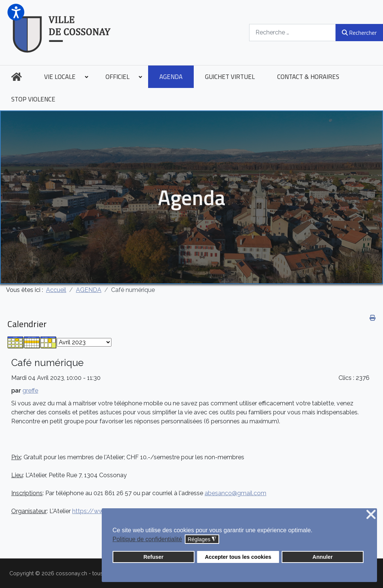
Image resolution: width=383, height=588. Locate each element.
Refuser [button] (153, 557)
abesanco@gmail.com (235, 493)
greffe (30, 391)
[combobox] (292, 32)
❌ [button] (371, 515)
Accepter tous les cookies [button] (238, 557)
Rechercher (359, 33)
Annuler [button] (322, 557)
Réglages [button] (202, 540)
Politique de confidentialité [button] (147, 539)
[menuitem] (16, 77)
